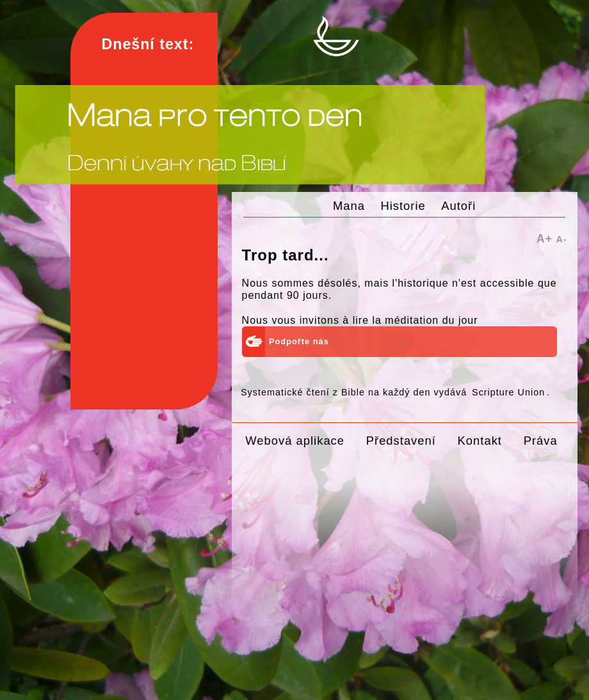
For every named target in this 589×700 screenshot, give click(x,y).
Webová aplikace (295, 441)
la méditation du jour (425, 320)
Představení (401, 441)
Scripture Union (508, 392)
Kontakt (480, 441)
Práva (541, 441)
